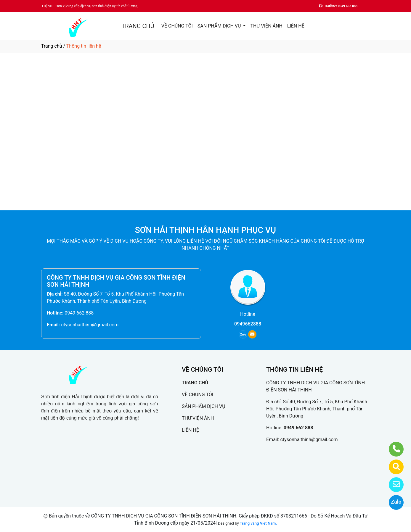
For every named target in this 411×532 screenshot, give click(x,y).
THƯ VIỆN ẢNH (266, 26)
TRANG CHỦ (138, 26)
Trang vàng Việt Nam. (258, 523)
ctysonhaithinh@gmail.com (90, 325)
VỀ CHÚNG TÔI (177, 26)
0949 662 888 (79, 313)
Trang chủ (52, 46)
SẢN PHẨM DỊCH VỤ (220, 26)
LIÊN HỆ (296, 26)
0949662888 (248, 324)
